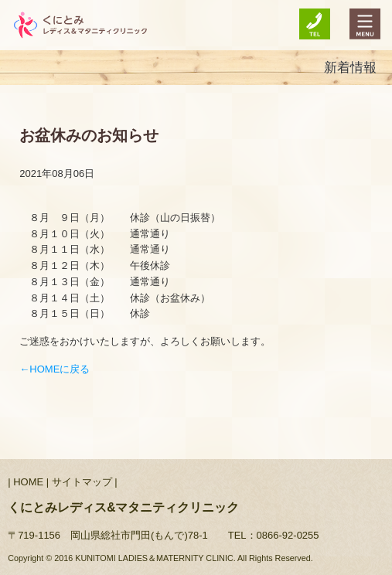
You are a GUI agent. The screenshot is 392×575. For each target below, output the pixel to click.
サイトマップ (82, 482)
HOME (28, 482)
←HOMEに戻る (55, 369)
